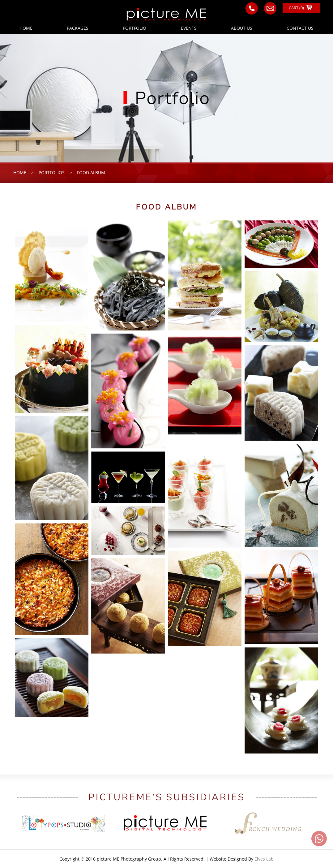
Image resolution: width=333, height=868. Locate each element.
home (20, 173)
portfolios (52, 173)
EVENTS (189, 28)
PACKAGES (78, 28)
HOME (26, 28)
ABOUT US (242, 28)
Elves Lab (264, 859)
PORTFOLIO (134, 28)
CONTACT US (300, 28)
